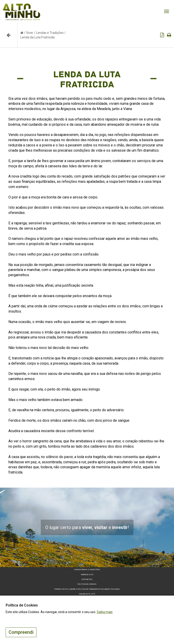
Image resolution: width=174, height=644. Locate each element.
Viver (30, 33)
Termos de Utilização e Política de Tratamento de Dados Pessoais (87, 589)
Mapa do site (87, 575)
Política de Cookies (87, 584)
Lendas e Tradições (50, 33)
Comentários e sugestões (87, 570)
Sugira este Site (87, 594)
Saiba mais (105, 612)
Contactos (87, 579)
